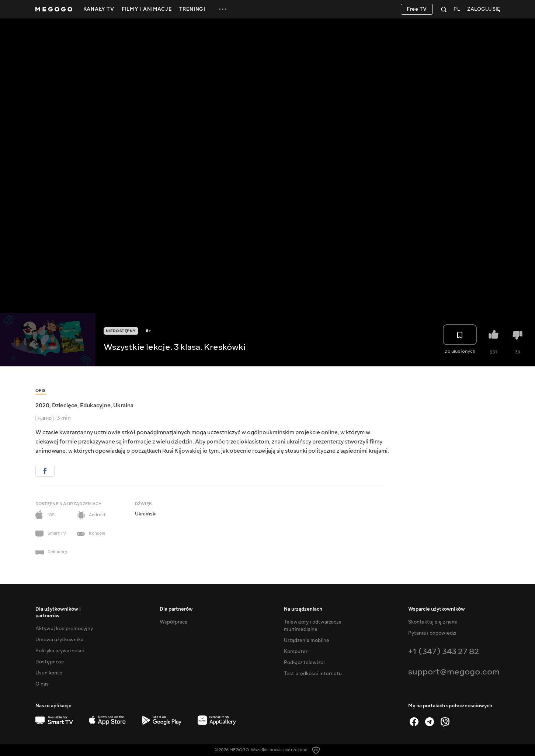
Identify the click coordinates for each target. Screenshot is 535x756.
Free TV (417, 9)
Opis (41, 391)
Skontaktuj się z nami (433, 622)
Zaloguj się (484, 9)
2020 (42, 405)
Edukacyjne (95, 405)
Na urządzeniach (303, 609)
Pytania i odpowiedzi (432, 633)
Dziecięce (65, 405)
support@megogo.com (454, 672)
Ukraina (123, 405)
